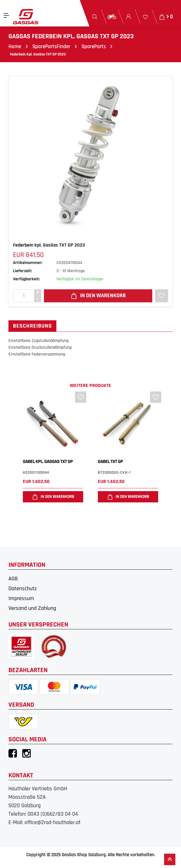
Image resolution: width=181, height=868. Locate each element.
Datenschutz (23, 589)
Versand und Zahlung (32, 609)
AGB (13, 579)
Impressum (21, 599)
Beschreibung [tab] (32, 326)
